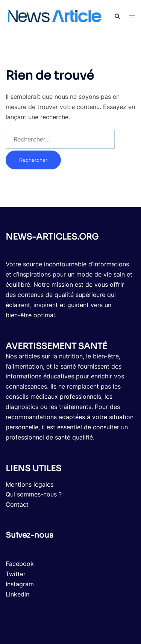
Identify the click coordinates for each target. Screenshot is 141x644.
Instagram (20, 584)
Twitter (16, 574)
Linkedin (17, 594)
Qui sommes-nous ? (34, 494)
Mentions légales (30, 484)
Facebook (20, 564)
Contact (17, 504)
